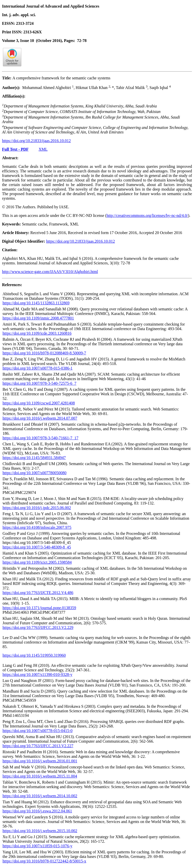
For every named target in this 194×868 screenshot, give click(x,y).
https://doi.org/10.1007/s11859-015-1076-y (37, 846)
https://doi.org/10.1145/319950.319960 (34, 655)
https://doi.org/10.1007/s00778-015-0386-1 (38, 368)
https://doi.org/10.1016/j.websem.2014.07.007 (40, 418)
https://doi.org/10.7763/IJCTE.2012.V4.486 (38, 593)
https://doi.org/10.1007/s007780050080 (34, 473)
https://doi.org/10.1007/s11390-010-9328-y (37, 675)
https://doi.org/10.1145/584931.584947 (34, 458)
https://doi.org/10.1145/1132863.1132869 (36, 303)
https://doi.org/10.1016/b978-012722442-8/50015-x (44, 861)
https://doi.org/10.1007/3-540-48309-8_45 (37, 547)
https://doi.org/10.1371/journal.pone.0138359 (39, 608)
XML (43, 149)
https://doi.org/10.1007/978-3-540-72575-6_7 (39, 383)
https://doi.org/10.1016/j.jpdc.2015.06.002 (37, 508)
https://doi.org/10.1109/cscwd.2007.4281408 (39, 403)
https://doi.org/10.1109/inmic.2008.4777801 (38, 318)
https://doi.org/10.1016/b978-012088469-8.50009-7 (44, 353)
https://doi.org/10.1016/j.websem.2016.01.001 (40, 761)
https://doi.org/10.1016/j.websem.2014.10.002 (40, 796)
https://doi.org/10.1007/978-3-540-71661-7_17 (40, 438)
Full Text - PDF (15, 149)
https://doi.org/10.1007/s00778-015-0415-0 (38, 731)
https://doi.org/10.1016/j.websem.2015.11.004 (40, 776)
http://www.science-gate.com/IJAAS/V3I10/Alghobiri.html (50, 272)
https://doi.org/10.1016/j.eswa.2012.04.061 (37, 811)
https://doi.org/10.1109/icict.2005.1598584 (37, 562)
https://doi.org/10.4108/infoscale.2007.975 (37, 527)
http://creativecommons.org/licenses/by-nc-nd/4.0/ (147, 215)
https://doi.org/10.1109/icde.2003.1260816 (37, 333)
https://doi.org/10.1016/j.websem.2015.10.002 (40, 831)
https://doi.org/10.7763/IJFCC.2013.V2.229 (38, 627)
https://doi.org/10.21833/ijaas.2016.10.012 (36, 141)
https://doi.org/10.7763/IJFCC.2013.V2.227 (38, 746)
